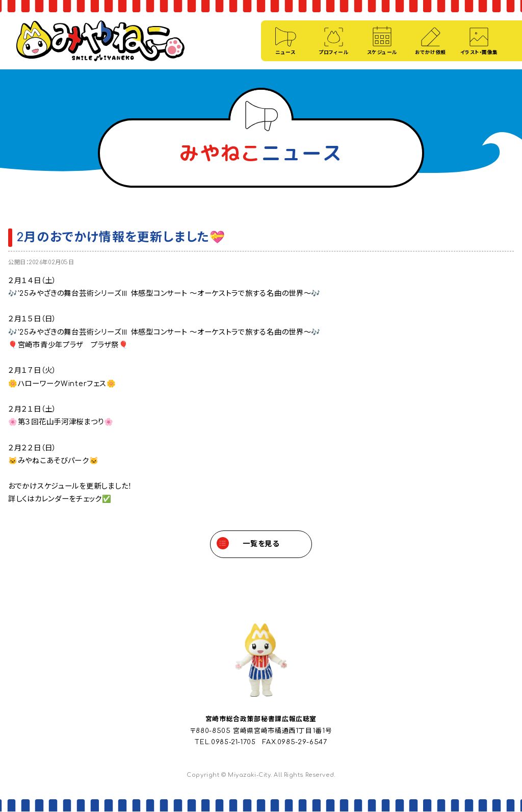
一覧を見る (261, 544)
